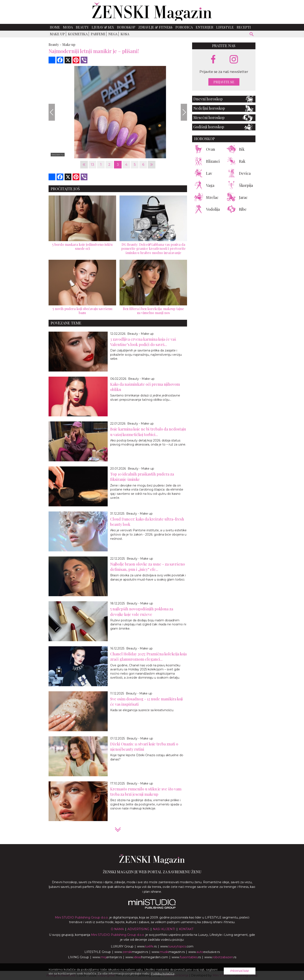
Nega (113, 34)
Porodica (184, 27)
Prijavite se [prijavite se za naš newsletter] (224, 82)
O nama (117, 929)
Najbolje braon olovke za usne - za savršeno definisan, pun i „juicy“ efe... (148, 567)
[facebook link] (213, 60)
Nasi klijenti (164, 929)
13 (92, 165)
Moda (68, 27)
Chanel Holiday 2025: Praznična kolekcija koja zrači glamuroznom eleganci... (148, 657)
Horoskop (126, 27)
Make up (57, 34)
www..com (177, 946)
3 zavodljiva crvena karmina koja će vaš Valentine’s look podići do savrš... (143, 342)
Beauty (82, 27)
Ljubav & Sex (103, 27)
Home (55, 27)
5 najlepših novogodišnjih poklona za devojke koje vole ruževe (142, 612)
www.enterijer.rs (107, 957)
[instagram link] (234, 59)
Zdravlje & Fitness (155, 27)
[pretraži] (252, 35)
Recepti (244, 27)
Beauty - (55, 44)
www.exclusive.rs (204, 952)
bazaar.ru (58, 154)
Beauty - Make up (140, 334)
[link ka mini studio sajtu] (152, 908)
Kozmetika (78, 34)
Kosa (125, 34)
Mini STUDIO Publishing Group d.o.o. (82, 917)
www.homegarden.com (147, 957)
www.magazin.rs (131, 952)
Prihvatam (240, 971)
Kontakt (186, 929)
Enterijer (204, 27)
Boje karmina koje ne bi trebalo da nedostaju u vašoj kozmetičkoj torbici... (148, 432)
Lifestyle (225, 27)
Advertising (138, 929)
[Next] (184, 112)
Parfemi (98, 34)
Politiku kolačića (163, 973)
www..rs (147, 946)
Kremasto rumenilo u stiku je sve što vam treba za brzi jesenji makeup (146, 792)
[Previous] (52, 112)
